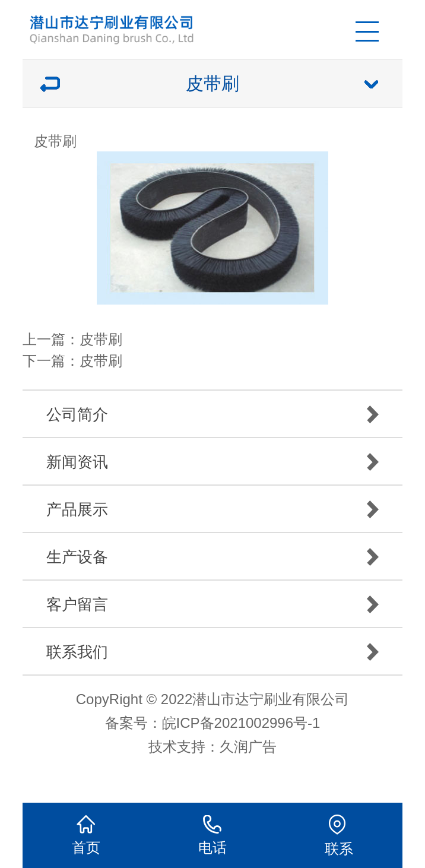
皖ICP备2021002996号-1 (241, 723)
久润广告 (248, 747)
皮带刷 (101, 339)
